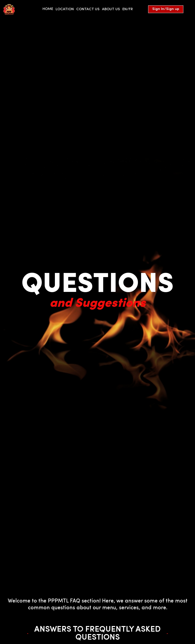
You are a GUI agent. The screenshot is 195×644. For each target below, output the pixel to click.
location (65, 9)
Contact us (88, 9)
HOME (48, 9)
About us (111, 9)
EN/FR (128, 9)
